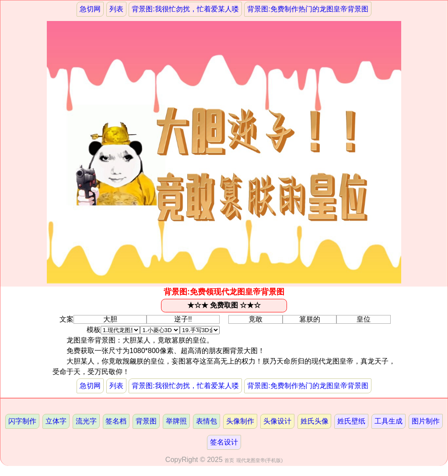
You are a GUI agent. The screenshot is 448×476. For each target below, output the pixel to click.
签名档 (116, 421)
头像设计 (277, 421)
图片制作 (426, 421)
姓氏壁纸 (351, 421)
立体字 (56, 421)
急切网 (90, 9)
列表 (116, 9)
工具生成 (388, 421)
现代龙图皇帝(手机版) (259, 460)
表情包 (206, 421)
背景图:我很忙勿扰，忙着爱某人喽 (185, 9)
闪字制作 (22, 421)
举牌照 (176, 421)
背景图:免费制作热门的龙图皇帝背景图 (308, 9)
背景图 (146, 421)
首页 (229, 460)
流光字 (86, 421)
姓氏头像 (315, 421)
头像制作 (240, 421)
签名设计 (224, 442)
